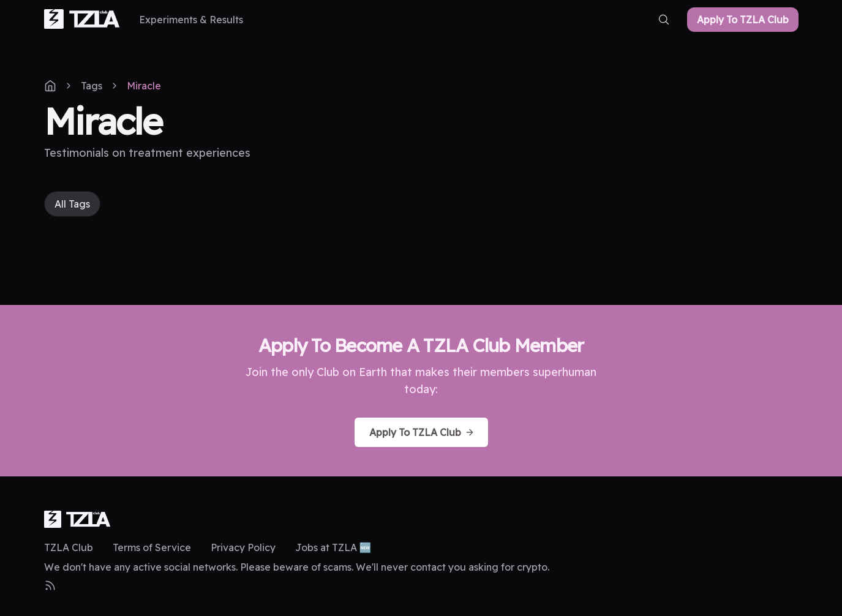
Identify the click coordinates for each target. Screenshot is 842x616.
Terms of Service (152, 547)
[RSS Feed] (50, 585)
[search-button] (664, 20)
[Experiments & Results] (191, 20)
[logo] (77, 519)
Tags (92, 86)
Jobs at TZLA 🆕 (333, 547)
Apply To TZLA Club (743, 20)
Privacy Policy (243, 547)
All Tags (72, 204)
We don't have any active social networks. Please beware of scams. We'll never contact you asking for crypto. (297, 567)
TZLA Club (69, 547)
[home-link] (82, 20)
